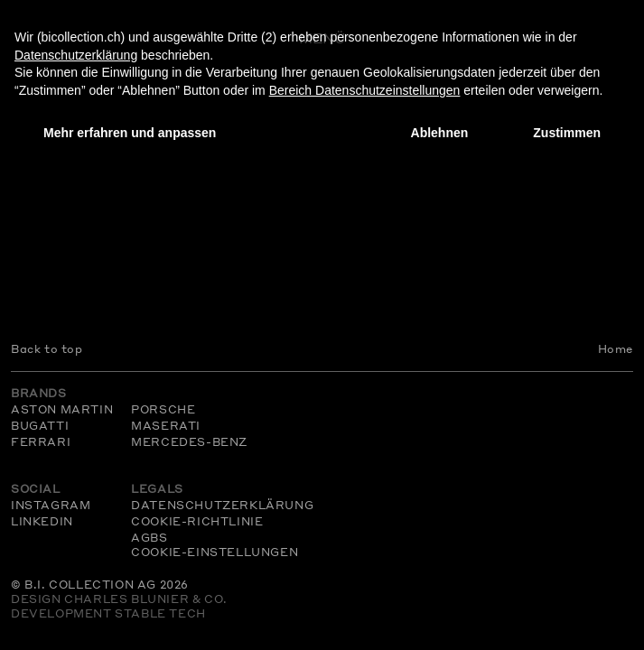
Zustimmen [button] (567, 133)
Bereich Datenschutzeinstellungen (365, 90)
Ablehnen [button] (440, 133)
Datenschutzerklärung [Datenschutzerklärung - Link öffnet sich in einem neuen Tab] (76, 55)
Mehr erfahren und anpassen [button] (130, 133)
